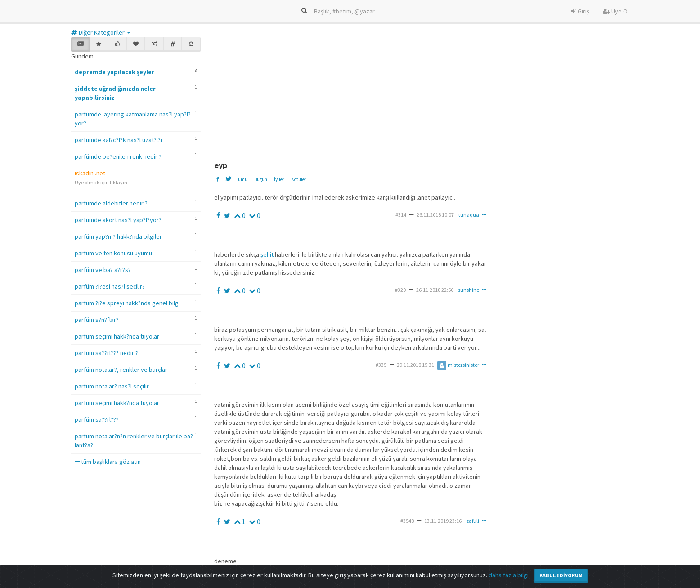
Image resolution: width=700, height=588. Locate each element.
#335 (381, 365)
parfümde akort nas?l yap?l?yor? (118, 220)
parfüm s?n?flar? (97, 320)
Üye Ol (616, 11)
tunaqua (469, 215)
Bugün (261, 179)
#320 (400, 290)
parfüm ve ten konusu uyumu (113, 253)
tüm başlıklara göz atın (108, 462)
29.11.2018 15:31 (415, 365)
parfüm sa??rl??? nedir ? (106, 353)
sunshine (469, 290)
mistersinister (458, 365)
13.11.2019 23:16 (443, 521)
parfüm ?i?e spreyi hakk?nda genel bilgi (127, 303)
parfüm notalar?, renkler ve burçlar (121, 370)
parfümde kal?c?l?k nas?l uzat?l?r (119, 140)
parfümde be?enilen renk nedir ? (118, 156)
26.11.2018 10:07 (435, 215)
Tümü (241, 179)
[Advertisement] (432, 94)
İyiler (279, 179)
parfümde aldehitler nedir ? (111, 203)
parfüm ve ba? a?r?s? (103, 270)
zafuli (473, 521)
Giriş (580, 11)
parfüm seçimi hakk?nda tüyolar (117, 336)
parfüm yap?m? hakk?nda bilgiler (118, 236)
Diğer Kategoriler (101, 32)
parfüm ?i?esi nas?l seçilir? (110, 286)
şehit (268, 254)
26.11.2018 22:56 (435, 290)
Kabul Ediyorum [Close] (561, 575)
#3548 (407, 521)
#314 (401, 215)
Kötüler (299, 179)
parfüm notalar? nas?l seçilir (112, 386)
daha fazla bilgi (509, 575)
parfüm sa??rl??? (97, 419)
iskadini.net (90, 173)
